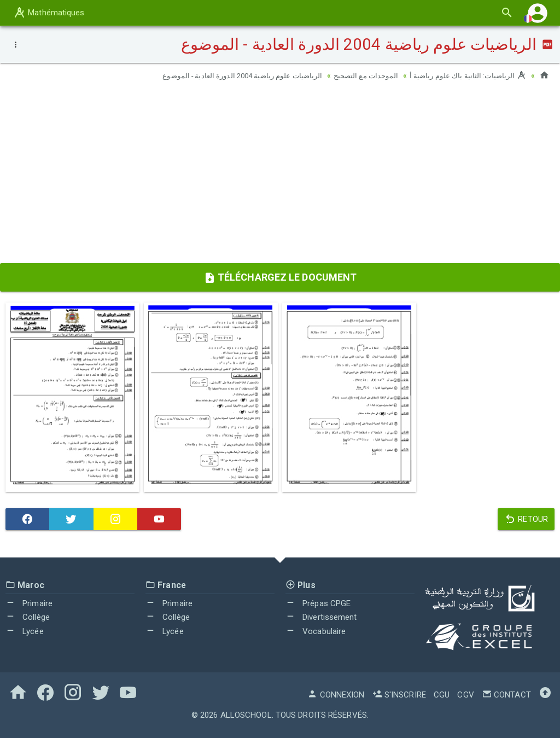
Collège (28, 617)
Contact (506, 695)
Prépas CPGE (318, 603)
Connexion (336, 695)
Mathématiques (49, 13)
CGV (465, 695)
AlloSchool (246, 715)
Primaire (29, 603)
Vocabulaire (316, 631)
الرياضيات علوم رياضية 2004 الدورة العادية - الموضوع (228, 75)
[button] (538, 13)
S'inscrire (399, 695)
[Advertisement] (280, 176)
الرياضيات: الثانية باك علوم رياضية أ (465, 75)
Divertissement (321, 617)
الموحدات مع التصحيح (359, 75)
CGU (442, 695)
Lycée (25, 631)
